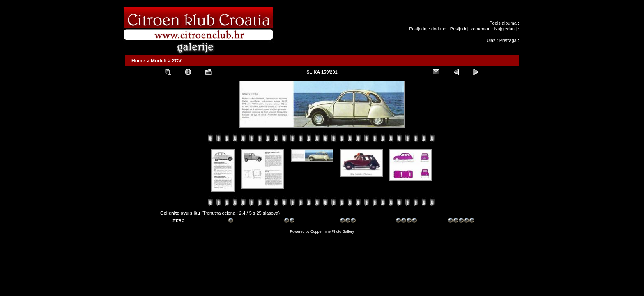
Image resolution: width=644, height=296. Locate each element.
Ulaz (491, 40)
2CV (177, 61)
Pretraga (508, 40)
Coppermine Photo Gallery (332, 231)
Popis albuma (503, 23)
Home (138, 61)
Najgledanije (507, 29)
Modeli (159, 61)
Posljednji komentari (470, 29)
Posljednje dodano (428, 29)
